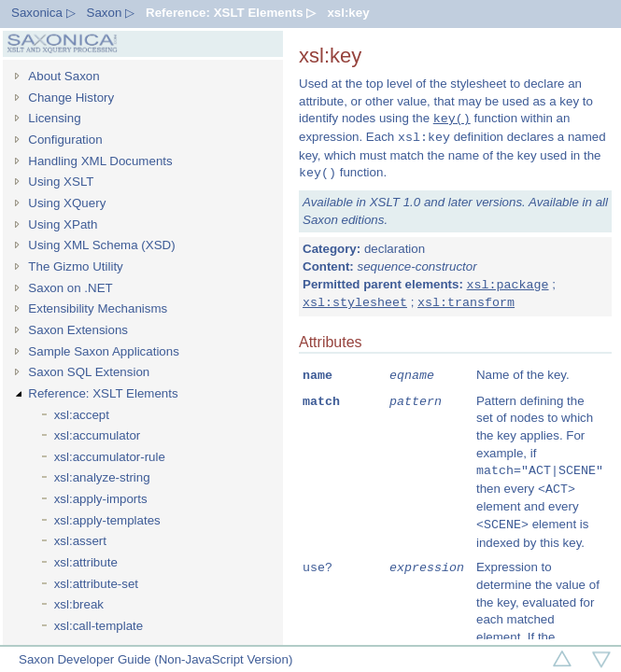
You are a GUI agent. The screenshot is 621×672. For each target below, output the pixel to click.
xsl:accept (82, 415)
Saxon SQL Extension (89, 372)
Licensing (54, 118)
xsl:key (348, 13)
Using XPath (63, 224)
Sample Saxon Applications (104, 351)
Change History (71, 98)
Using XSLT (61, 182)
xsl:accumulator (98, 435)
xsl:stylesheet (355, 302)
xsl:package (508, 285)
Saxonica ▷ (43, 13)
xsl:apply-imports (101, 499)
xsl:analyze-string (102, 477)
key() (452, 119)
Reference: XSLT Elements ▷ (231, 13)
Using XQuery (67, 203)
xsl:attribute (86, 562)
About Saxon (64, 76)
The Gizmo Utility (75, 266)
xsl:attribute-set (96, 584)
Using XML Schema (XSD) (101, 245)
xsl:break (79, 604)
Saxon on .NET (70, 288)
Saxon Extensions (78, 330)
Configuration (65, 140)
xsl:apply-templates (107, 520)
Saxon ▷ (111, 13)
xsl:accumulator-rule (110, 457)
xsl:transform (466, 302)
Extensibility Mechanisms (98, 308)
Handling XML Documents (100, 161)
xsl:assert (80, 541)
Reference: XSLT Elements (103, 393)
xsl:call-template (99, 626)
